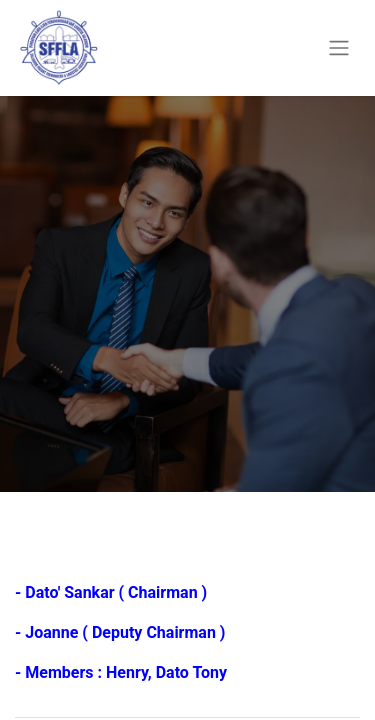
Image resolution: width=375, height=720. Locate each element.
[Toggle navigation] (339, 48)
